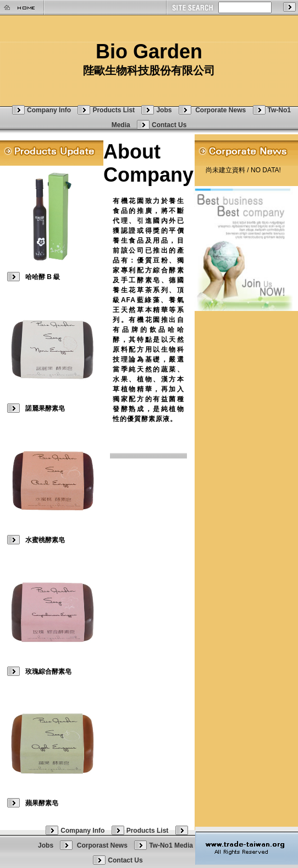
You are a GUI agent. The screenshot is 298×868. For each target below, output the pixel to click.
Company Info (49, 110)
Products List (114, 110)
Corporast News (103, 845)
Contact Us (169, 125)
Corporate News (221, 110)
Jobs (164, 110)
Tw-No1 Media (171, 845)
